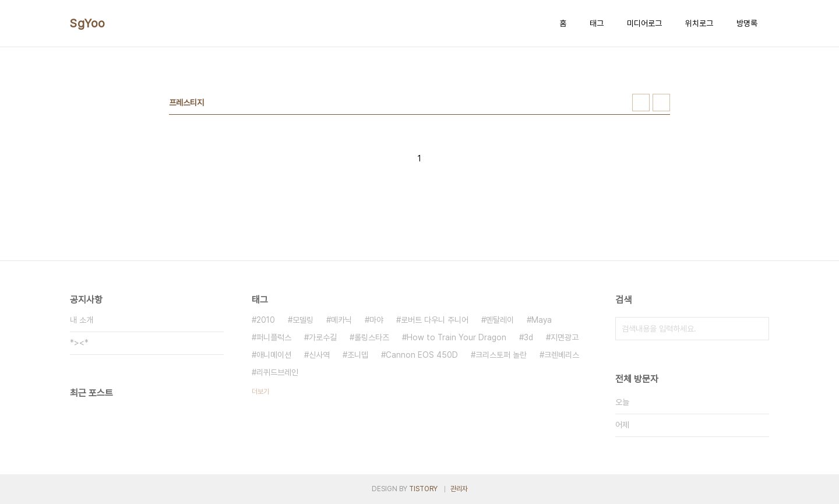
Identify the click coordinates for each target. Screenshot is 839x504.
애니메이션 (274, 355)
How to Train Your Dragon (456, 337)
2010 (266, 320)
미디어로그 (644, 23)
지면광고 (565, 337)
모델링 (303, 320)
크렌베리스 (562, 355)
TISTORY (423, 489)
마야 (376, 320)
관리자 (459, 489)
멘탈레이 (500, 320)
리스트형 (661, 103)
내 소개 (82, 320)
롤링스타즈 (372, 337)
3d (528, 337)
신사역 (319, 355)
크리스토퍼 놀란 (501, 355)
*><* (79, 343)
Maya (542, 320)
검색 (757, 329)
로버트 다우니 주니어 (435, 320)
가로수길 (323, 337)
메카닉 (341, 320)
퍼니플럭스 (274, 337)
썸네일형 (641, 103)
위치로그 (699, 23)
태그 (597, 23)
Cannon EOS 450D (422, 355)
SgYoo (88, 23)
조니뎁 (358, 355)
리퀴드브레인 (277, 372)
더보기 (260, 392)
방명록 (747, 23)
